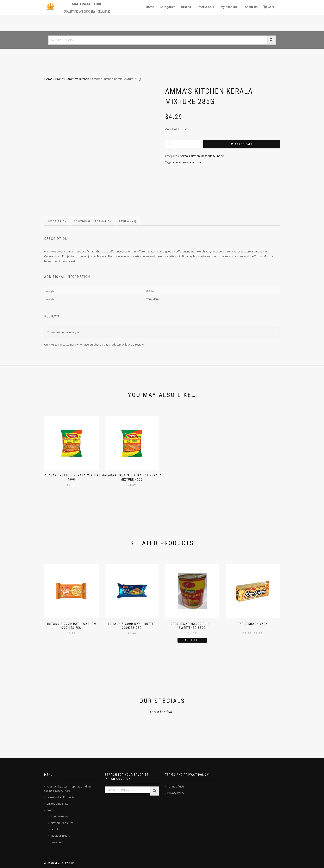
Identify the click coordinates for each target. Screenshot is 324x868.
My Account (229, 7)
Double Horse (59, 816)
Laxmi (54, 829)
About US (251, 7)
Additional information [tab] (93, 221)
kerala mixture (192, 162)
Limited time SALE (57, 804)
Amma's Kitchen (78, 79)
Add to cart (244, 144)
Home (150, 7)
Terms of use (176, 786)
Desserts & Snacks (213, 156)
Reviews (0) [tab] (128, 221)
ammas (177, 162)
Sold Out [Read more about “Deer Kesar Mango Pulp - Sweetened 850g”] (192, 640)
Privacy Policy (176, 793)
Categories (168, 7)
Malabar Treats (60, 836)
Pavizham (57, 842)
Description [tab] (57, 221)
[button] (187, 7)
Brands (186, 7)
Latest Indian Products (60, 797)
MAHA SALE (207, 7)
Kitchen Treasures (62, 823)
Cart (269, 7)
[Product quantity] (183, 144)
